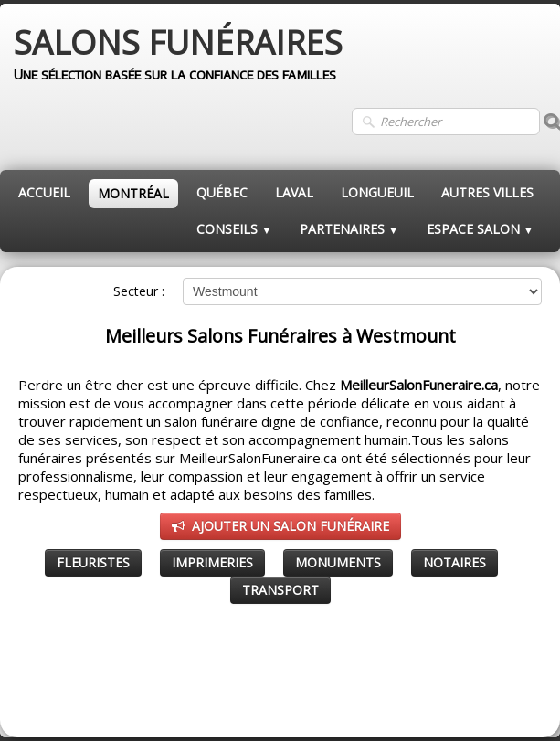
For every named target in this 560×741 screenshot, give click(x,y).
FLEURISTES (93, 562)
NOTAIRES (454, 562)
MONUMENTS (338, 562)
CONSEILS (234, 229)
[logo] (178, 55)
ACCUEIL (44, 192)
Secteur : (139, 291)
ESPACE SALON (481, 229)
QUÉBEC (222, 192)
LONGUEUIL (377, 192)
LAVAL (294, 192)
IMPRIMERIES (212, 562)
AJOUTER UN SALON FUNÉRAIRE (280, 526)
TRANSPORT (280, 590)
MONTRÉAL (133, 193)
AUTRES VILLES (487, 192)
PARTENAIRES (349, 229)
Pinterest (515, 701)
